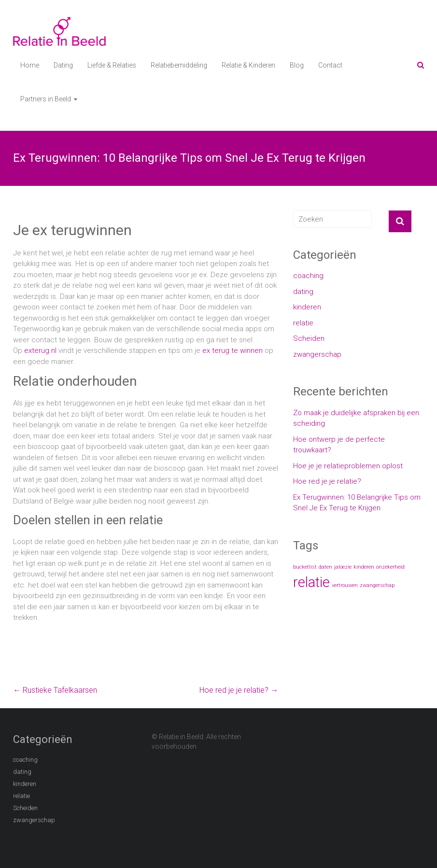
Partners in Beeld (46, 99)
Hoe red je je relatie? (239, 690)
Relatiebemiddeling (179, 65)
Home (30, 65)
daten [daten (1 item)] (325, 567)
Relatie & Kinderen (248, 65)
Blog (297, 65)
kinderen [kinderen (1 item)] (364, 567)
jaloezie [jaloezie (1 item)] (343, 567)
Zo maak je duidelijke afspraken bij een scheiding (356, 418)
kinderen (307, 307)
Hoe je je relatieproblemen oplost (348, 466)
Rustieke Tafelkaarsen (55, 690)
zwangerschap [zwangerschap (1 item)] (377, 585)
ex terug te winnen (233, 350)
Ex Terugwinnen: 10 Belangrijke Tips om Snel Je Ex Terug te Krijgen (357, 503)
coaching (308, 276)
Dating (63, 65)
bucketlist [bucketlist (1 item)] (305, 567)
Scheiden (309, 338)
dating (303, 292)
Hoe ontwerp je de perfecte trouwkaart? (339, 445)
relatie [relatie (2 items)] (311, 582)
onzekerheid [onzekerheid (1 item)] (390, 567)
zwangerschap (317, 354)
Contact (330, 65)
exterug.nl (40, 350)
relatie (303, 323)
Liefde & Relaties (112, 65)
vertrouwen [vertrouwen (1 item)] (345, 585)
